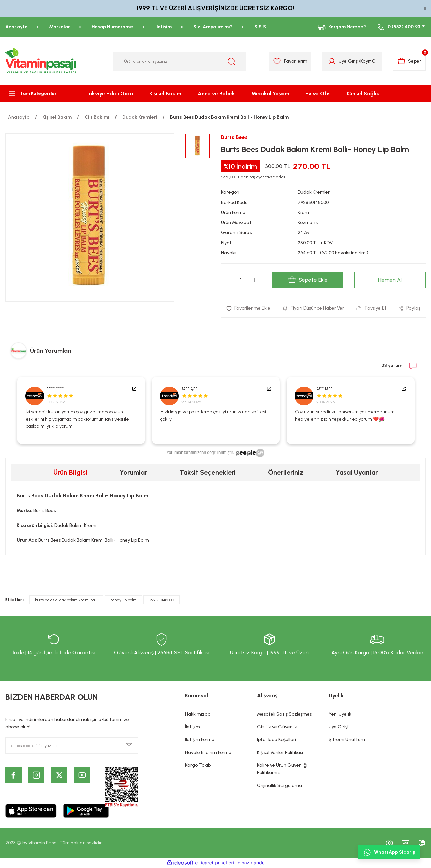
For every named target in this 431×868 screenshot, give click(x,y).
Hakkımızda (198, 714)
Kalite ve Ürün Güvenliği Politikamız (282, 769)
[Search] (180, 61)
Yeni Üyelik (340, 714)
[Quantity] (241, 280)
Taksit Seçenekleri (208, 472)
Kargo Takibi (198, 765)
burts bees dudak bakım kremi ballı (66, 600)
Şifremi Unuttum (347, 740)
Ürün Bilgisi (70, 472)
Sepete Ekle (308, 280)
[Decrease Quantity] (228, 280)
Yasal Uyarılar (357, 472)
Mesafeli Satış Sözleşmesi (285, 714)
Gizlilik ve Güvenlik (277, 727)
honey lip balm (123, 600)
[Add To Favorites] (248, 308)
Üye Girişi (339, 727)
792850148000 (162, 600)
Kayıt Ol (369, 61)
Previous (9, 410)
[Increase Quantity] (254, 280)
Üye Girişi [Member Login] (349, 61)
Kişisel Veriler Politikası (280, 752)
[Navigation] (36, 94)
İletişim (192, 727)
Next (422, 410)
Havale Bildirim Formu (208, 752)
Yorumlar (133, 472)
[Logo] (41, 61)
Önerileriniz (286, 472)
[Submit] (129, 746)
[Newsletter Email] (72, 746)
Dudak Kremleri (314, 192)
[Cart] (409, 61)
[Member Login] (332, 61)
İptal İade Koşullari (276, 740)
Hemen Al (390, 280)
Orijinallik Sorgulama (279, 785)
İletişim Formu (200, 740)
